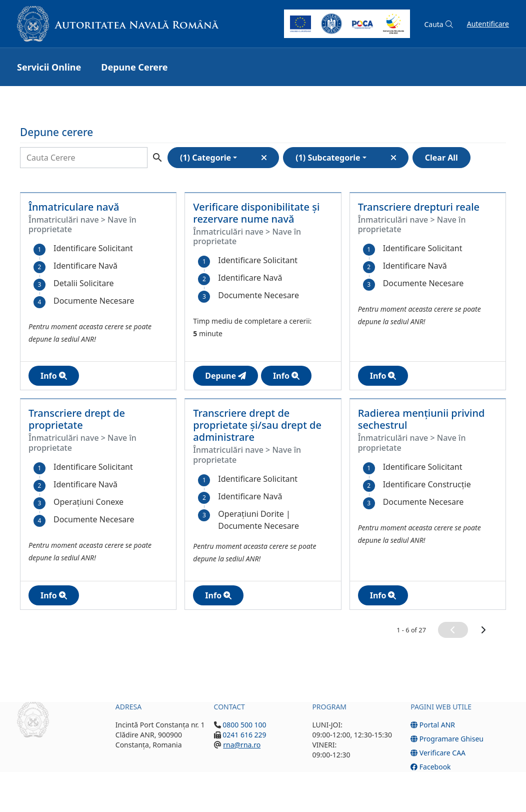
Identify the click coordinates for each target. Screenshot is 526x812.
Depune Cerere (134, 67)
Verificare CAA (438, 753)
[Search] (84, 158)
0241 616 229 (244, 735)
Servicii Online (49, 67)
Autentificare (488, 24)
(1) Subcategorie (328, 158)
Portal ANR (433, 725)
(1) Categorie (205, 158)
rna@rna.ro (242, 745)
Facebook (430, 767)
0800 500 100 (244, 725)
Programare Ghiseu (447, 739)
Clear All (441, 158)
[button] (438, 25)
